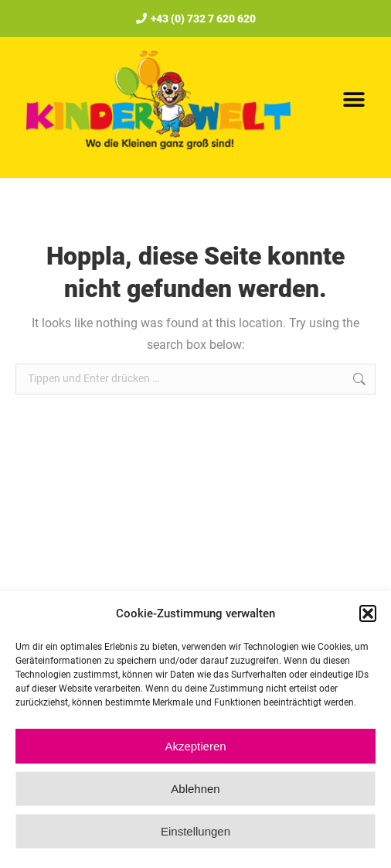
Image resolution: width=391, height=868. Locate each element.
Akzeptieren (195, 746)
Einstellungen (195, 831)
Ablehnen (195, 789)
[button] (368, 613)
